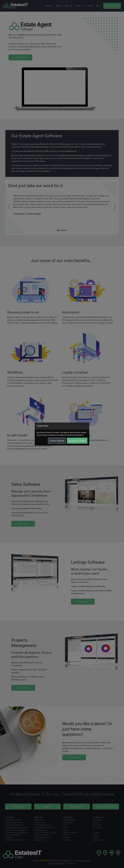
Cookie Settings (57, 441)
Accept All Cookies (77, 441)
